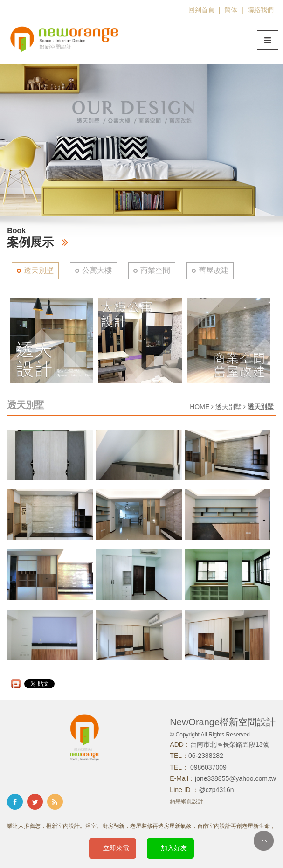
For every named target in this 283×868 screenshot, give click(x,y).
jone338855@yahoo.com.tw (235, 778)
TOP (264, 841)
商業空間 (155, 270)
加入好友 (174, 848)
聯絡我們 (261, 10)
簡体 (231, 10)
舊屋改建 (214, 270)
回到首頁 (201, 10)
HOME (200, 407)
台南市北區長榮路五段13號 (230, 744)
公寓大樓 (97, 270)
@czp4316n (217, 790)
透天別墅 (39, 270)
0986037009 (207, 767)
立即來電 (116, 848)
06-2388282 (206, 756)
